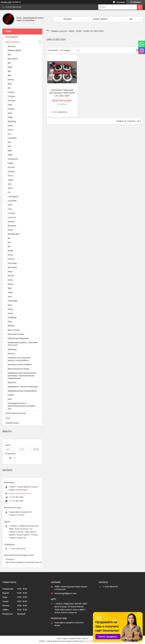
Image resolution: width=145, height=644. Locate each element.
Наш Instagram (12, 37)
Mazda (10, 230)
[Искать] (140, 7)
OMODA (10, 251)
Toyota (10, 293)
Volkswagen (13, 301)
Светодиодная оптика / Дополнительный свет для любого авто (22, 406)
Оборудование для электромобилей (22, 391)
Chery (10, 105)
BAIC (9, 71)
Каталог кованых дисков (16, 413)
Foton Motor (12, 138)
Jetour (10, 188)
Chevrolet (11, 101)
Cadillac (11, 92)
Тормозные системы (16, 334)
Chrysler (11, 109)
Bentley (11, 80)
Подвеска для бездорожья (18, 338)
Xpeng (10, 309)
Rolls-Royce (12, 268)
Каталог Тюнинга (12, 42)
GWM (10, 151)
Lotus (10, 209)
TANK (10, 288)
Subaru (11, 284)
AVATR (10, 67)
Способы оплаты (12, 423)
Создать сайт (6, 2)
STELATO (11, 276)
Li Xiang (11, 213)
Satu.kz (85, 639)
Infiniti (72, 31)
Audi (9, 55)
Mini (9, 243)
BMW (10, 84)
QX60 (79, 31)
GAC (9, 142)
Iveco (10, 399)
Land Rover (12, 201)
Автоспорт (12, 46)
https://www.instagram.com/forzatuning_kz (24, 562)
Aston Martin (13, 59)
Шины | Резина (14, 330)
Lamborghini (13, 197)
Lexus (10, 205)
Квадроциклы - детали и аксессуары (23, 387)
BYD (9, 88)
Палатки (11, 354)
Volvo (10, 305)
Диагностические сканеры (18, 369)
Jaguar (11, 180)
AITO (9, 63)
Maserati (11, 222)
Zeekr (10, 322)
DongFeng (12, 121)
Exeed (10, 126)
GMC (9, 146)
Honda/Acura (13, 159)
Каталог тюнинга (100, 19)
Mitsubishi (12, 226)
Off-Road (11, 326)
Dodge (10, 117)
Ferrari (11, 130)
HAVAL (10, 155)
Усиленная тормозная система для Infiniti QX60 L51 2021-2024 (62, 93)
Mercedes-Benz (14, 234)
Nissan (11, 255)
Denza (10, 113)
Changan (11, 96)
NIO (9, 247)
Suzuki (10, 280)
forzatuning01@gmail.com (20, 493)
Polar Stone (12, 263)
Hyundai (11, 172)
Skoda (10, 272)
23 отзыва (121, 2)
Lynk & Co (12, 218)
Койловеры (12, 350)
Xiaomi (11, 313)
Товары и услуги (59, 31)
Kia (9, 192)
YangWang (12, 318)
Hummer (11, 167)
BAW (9, 76)
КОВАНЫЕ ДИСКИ (14, 51)
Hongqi (11, 163)
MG (9, 238)
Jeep (9, 184)
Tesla (10, 297)
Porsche (11, 259)
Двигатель (12, 383)
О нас (8, 418)
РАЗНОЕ (11, 395)
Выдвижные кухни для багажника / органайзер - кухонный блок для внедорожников (22, 376)
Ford (9, 134)
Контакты (68, 19)
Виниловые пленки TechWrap (20, 365)
